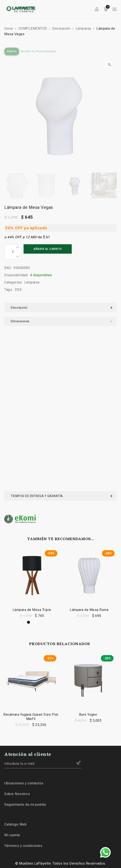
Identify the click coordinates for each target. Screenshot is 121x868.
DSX (18, 290)
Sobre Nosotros (17, 633)
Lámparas (83, 28)
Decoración (61, 28)
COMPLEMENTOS (33, 28)
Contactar (76, 602)
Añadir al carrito (48, 249)
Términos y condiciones (23, 685)
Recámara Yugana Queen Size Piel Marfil (31, 556)
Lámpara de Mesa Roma (89, 449)
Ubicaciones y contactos (24, 622)
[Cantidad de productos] (13, 252)
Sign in (97, 9)
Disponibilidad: (16, 275)
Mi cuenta (12, 674)
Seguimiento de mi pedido (25, 643)
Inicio (9, 28)
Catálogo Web (15, 663)
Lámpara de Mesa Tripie (32, 449)
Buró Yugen (88, 553)
